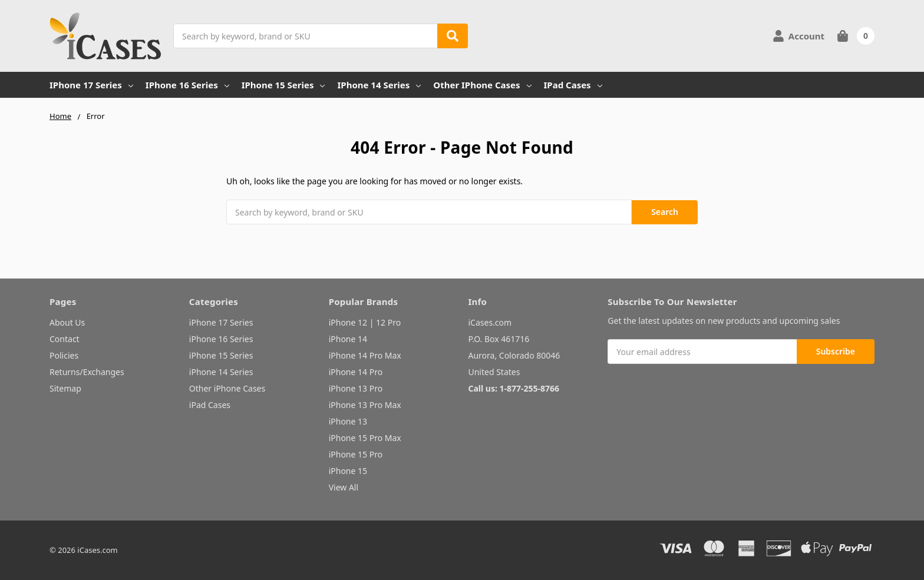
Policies (64, 355)
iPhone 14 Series (379, 85)
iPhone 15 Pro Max (365, 438)
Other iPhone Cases (482, 85)
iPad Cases (573, 85)
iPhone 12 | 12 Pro (365, 322)
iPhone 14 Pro (356, 372)
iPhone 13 (348, 421)
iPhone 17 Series (91, 85)
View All (344, 487)
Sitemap (65, 388)
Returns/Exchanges (87, 372)
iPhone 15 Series (283, 85)
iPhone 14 (348, 339)
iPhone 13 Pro (356, 388)
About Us (67, 322)
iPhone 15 (348, 471)
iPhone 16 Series (187, 85)
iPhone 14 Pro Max (365, 355)
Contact (65, 339)
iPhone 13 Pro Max (365, 405)
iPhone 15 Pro (356, 454)
